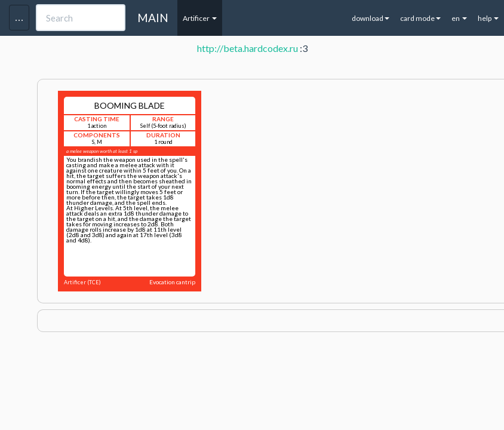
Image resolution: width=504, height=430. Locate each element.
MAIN (153, 18)
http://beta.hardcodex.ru (248, 48)
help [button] (488, 18)
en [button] (459, 18)
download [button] (371, 18)
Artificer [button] (200, 18)
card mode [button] (420, 18)
